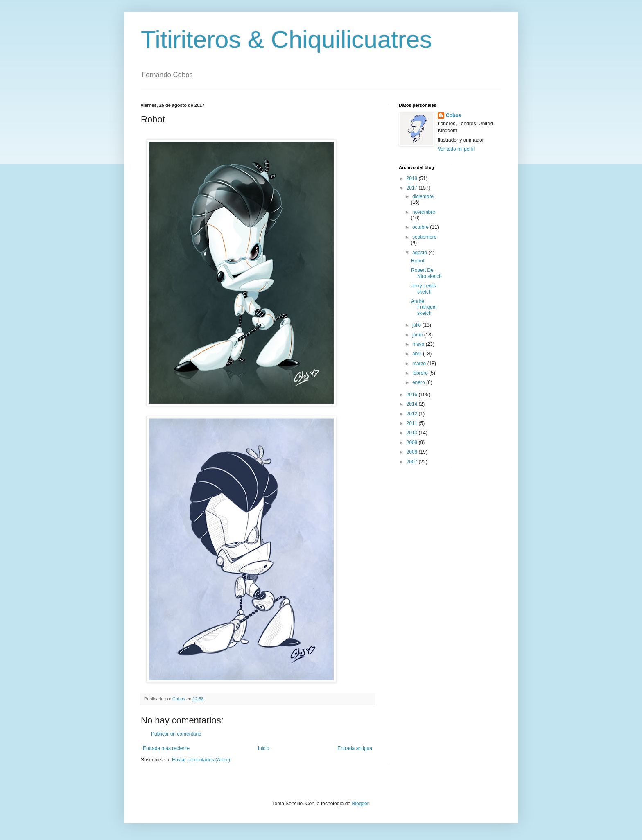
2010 (413, 433)
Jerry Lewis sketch (424, 289)
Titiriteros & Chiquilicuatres (286, 40)
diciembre (423, 196)
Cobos (453, 115)
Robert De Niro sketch (426, 273)
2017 (413, 188)
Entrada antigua (355, 748)
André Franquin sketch (424, 307)
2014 (413, 404)
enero (419, 382)
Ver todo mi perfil (456, 149)
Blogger (360, 804)
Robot (418, 261)
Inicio (264, 748)
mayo (419, 344)
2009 (413, 443)
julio (417, 325)
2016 (413, 395)
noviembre (424, 212)
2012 (413, 414)
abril (418, 354)
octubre (421, 227)
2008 (413, 452)
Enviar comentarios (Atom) (201, 760)
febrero (421, 373)
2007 (413, 462)
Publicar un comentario (176, 734)
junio (418, 335)
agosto (420, 253)
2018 (413, 178)
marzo (420, 364)
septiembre (424, 237)
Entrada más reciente (166, 748)
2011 (413, 423)
